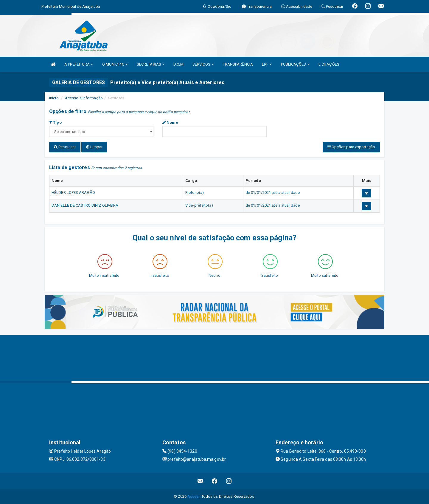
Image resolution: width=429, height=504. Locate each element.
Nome (170, 122)
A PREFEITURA (79, 64)
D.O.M (178, 64)
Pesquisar (65, 147)
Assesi (193, 496)
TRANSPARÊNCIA (238, 64)
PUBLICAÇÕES (295, 64)
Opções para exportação (351, 147)
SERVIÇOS (203, 64)
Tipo (55, 122)
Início (54, 98)
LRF (267, 64)
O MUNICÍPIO (115, 64)
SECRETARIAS (151, 64)
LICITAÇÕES (329, 64)
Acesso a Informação (84, 98)
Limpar (94, 147)
